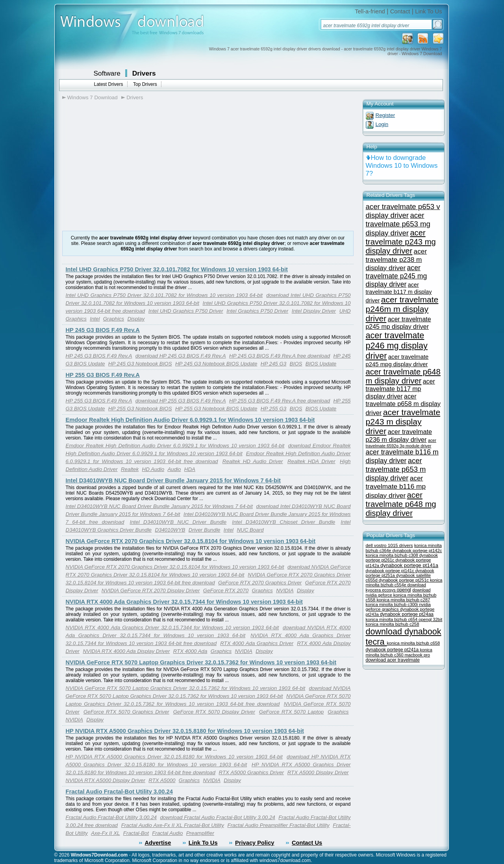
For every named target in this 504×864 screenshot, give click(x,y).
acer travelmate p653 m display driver (396, 469)
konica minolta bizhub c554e (404, 582)
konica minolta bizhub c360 (399, 652)
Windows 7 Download (93, 97)
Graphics (114, 319)
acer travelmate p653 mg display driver (398, 224)
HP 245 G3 (273, 364)
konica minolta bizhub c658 (414, 643)
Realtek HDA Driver (311, 461)
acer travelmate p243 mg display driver (401, 242)
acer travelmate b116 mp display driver (396, 487)
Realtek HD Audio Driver (253, 461)
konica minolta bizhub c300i (393, 604)
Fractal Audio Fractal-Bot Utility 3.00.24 (119, 792)
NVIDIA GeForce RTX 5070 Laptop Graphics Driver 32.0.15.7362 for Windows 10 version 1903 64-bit (201, 662)
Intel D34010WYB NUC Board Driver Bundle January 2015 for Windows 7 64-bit (173, 480)
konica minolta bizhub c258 (393, 624)
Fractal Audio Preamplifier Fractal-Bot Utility (279, 825)
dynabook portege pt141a (409, 565)
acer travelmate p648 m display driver (403, 376)
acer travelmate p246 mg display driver (397, 346)
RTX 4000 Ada (190, 651)
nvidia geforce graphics (398, 607)
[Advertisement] (128, 166)
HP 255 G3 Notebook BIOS (140, 409)
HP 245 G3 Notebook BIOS (140, 364)
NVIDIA (285, 591)
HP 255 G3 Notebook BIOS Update (216, 409)
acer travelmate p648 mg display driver (401, 504)
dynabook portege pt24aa (407, 614)
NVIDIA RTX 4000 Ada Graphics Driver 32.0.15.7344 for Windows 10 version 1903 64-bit (184, 602)
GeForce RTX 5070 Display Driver (214, 712)
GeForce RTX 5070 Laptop (291, 712)
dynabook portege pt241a (393, 650)
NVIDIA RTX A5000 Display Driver (106, 780)
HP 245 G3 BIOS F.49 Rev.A (103, 330)
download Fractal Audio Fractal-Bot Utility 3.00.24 (217, 817)
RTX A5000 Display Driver (318, 772)
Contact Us (307, 843)
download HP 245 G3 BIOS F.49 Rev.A (181, 356)
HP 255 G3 (273, 409)
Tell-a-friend (370, 11)
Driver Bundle (205, 530)
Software (107, 73)
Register (385, 115)
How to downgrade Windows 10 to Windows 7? (402, 166)
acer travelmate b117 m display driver (399, 293)
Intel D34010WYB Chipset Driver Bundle (283, 522)
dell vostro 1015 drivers (389, 545)
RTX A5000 (162, 780)
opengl (404, 590)
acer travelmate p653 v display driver (403, 211)
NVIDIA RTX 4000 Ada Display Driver (126, 651)
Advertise (158, 843)
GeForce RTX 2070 (226, 591)
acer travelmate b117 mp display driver (400, 389)
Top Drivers (145, 84)
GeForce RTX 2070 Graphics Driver (260, 583)
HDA (190, 469)
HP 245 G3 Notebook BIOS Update (216, 364)
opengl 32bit (430, 619)
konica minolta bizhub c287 (403, 600)
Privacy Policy (255, 843)
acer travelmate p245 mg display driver (397, 276)
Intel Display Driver (314, 311)
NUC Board (250, 530)
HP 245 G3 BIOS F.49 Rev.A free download (280, 356)
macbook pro (418, 655)
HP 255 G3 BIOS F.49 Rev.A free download (280, 401)
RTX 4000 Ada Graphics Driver (257, 643)
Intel (95, 319)
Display (136, 319)
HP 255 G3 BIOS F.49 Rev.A (103, 375)
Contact (400, 11)
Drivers (144, 73)
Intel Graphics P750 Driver (257, 311)
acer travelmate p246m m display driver (402, 309)
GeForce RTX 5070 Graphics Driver (126, 712)
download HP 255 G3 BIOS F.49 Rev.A (181, 401)
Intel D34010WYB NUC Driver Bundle (178, 522)
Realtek (130, 469)
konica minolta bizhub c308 (393, 555)
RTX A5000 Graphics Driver (251, 772)
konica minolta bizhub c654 (392, 619)
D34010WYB (170, 530)
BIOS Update (321, 364)
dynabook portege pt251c (404, 580)
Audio (174, 469)
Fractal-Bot (136, 833)
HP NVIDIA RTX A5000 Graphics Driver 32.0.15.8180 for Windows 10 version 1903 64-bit (185, 731)
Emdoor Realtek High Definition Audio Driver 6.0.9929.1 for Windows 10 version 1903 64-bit (190, 420)
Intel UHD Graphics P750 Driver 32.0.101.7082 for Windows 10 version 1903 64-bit (177, 269)
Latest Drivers (109, 84)
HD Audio (153, 469)
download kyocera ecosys (396, 587)
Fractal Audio (167, 833)
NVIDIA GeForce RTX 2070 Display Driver (151, 591)
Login (382, 124)
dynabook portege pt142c (417, 551)
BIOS (296, 364)
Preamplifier (200, 833)
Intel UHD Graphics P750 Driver (186, 311)
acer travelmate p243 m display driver (403, 422)
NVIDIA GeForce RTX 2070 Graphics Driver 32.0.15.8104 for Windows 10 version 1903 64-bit (191, 541)
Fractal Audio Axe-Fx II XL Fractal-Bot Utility (173, 825)
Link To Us (428, 11)
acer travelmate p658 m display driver (403, 404)
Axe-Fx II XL (105, 833)
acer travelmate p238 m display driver (397, 260)
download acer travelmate (393, 660)
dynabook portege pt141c (391, 571)
